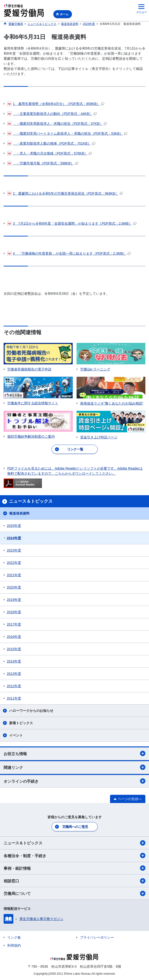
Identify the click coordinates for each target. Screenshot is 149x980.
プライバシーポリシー (97, 937)
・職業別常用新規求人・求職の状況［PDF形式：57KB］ (57, 124)
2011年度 (14, 698)
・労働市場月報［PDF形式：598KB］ (43, 163)
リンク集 (14, 937)
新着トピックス (21, 723)
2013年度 (14, 674)
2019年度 (14, 600)
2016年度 (14, 637)
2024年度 (14, 538)
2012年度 (14, 686)
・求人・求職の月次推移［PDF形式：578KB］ (50, 153)
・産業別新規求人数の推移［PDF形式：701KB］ (51, 143)
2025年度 (14, 526)
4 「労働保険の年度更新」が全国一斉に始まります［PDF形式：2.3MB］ (69, 253)
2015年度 (14, 649)
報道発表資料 (19, 513)
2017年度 (14, 624)
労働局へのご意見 (75, 827)
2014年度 (14, 661)
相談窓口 (74, 881)
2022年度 (14, 563)
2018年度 (14, 612)
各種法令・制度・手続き (74, 855)
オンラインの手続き (74, 781)
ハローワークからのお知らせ (31, 711)
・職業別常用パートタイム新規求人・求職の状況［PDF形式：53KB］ (67, 133)
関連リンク (74, 767)
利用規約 (14, 945)
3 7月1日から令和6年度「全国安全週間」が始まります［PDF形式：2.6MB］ (72, 223)
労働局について (74, 893)
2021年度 (14, 575)
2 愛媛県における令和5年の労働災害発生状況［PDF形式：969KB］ (65, 193)
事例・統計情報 (74, 868)
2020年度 (14, 587)
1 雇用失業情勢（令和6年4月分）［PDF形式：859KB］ (56, 104)
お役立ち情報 (74, 753)
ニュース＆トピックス (74, 843)
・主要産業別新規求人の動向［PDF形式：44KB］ (52, 114)
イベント (16, 735)
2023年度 (14, 550)
